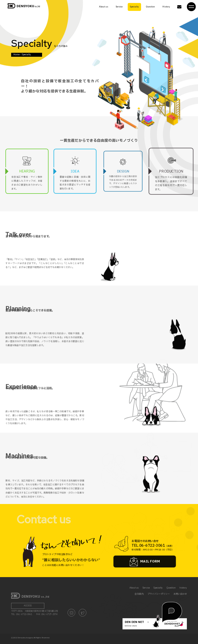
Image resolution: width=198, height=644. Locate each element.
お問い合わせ (180, 594)
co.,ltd (24, 6)
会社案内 (139, 594)
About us (104, 7)
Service (119, 7)
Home (16, 54)
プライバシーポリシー (159, 594)
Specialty (134, 7)
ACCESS (28, 606)
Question (151, 7)
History (166, 7)
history (183, 588)
